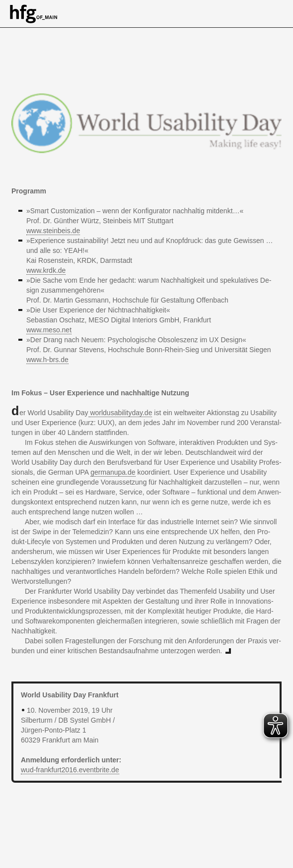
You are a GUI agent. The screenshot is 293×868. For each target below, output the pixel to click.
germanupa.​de (113, 472)
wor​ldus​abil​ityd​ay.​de (121, 413)
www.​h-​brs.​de (47, 360)
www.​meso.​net (49, 330)
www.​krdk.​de (46, 270)
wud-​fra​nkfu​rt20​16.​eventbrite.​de (70, 770)
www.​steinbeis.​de (53, 231)
